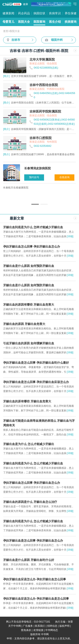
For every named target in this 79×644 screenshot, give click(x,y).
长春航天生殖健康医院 (16, 188)
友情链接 (38, 630)
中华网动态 (52, 630)
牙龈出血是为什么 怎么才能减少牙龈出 (29, 444)
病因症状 (39, 13)
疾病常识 (55, 13)
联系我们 (40, 626)
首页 (6, 31)
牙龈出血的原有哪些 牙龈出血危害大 (27, 401)
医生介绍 (55, 22)
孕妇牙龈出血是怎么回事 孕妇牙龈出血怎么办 (33, 541)
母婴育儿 (8, 22)
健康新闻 (8, 13)
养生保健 (71, 13)
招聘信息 (52, 626)
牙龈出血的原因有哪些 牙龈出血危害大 (29, 305)
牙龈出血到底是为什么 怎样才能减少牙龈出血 (33, 227)
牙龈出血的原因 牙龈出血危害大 (24, 324)
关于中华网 (15, 626)
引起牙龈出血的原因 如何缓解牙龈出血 (29, 343)
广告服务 (28, 626)
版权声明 (64, 626)
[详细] (70, 236)
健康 (25, 4)
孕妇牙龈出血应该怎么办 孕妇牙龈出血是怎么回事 (36, 599)
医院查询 (39, 22)
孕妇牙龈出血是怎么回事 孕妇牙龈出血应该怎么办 (36, 382)
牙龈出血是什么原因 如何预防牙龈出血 (29, 266)
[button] (35, 204)
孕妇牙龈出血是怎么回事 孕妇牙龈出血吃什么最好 (36, 363)
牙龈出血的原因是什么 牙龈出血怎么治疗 (30, 502)
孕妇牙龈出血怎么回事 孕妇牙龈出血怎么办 (32, 246)
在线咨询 (64, 177)
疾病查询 (71, 22)
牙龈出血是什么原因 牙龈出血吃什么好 (29, 560)
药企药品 (24, 13)
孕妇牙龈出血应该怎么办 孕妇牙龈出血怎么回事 (35, 579)
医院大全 (24, 22)
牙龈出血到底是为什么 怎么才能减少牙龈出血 (33, 463)
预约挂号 (34, 177)
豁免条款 (26, 630)
